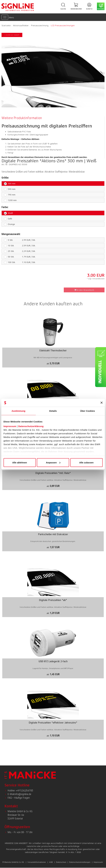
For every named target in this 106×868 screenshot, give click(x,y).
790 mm (10, 195)
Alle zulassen (86, 462)
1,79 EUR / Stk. (19, 257)
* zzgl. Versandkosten (96, 279)
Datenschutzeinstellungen (80, 862)
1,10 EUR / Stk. (19, 262)
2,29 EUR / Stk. (19, 251)
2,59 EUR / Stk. (19, 246)
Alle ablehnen (20, 462)
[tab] (22, 118)
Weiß (8, 213)
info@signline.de (23, 794)
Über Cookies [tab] (88, 411)
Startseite (6, 25)
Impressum (10, 426)
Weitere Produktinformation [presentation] (22, 118)
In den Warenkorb (84, 290)
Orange (9, 224)
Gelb (8, 219)
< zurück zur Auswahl (12, 35)
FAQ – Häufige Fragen (19, 798)
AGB (51, 862)
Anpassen (53, 462)
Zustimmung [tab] (18, 411)
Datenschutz (61, 862)
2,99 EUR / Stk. (19, 240)
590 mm (10, 189)
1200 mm (10, 200)
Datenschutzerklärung (31, 426)
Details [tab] (53, 411)
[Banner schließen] (101, 403)
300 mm (10, 184)
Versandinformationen (37, 862)
